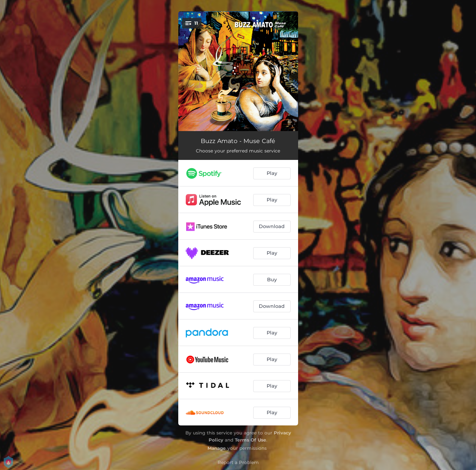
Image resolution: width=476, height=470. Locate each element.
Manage (217, 448)
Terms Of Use (251, 440)
